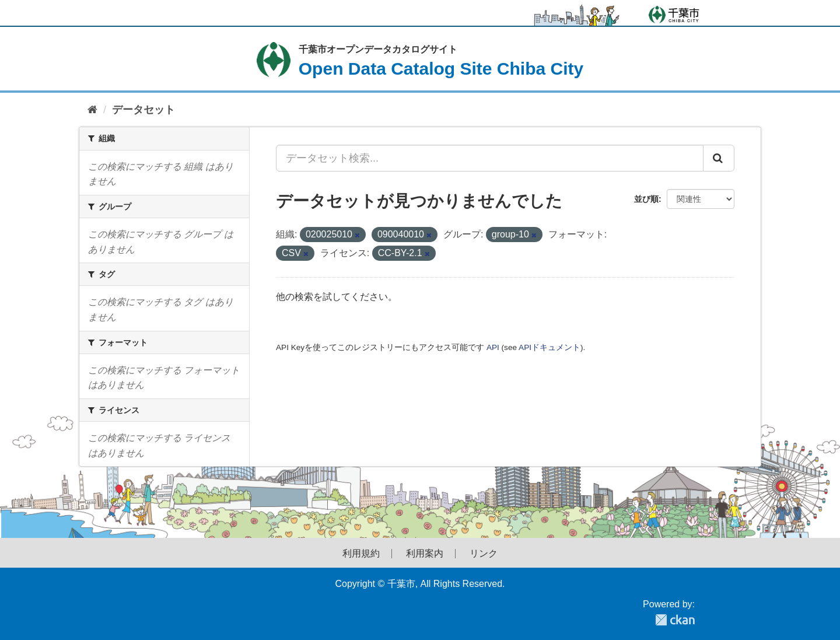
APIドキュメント (549, 347)
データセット (143, 110)
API (493, 347)
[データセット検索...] (490, 158)
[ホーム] (92, 110)
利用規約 (361, 554)
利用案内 (425, 554)
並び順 (646, 199)
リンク (484, 554)
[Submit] (719, 158)
